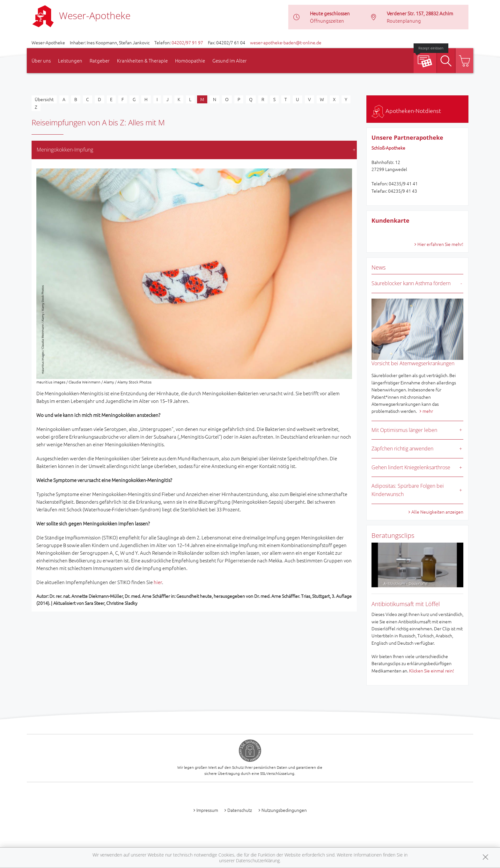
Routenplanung (404, 21)
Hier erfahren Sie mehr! (440, 244)
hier (158, 582)
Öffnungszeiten (327, 21)
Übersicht (44, 99)
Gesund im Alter (230, 60)
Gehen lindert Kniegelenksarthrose (411, 467)
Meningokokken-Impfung (65, 150)
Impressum (207, 810)
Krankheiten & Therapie (142, 60)
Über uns (41, 60)
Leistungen (70, 60)
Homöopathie (190, 60)
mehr (428, 411)
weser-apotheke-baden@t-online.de (286, 42)
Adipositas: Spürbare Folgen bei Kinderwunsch (408, 490)
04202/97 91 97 (187, 42)
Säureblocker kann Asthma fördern (411, 283)
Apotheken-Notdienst (406, 111)
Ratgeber (100, 60)
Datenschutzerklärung (258, 861)
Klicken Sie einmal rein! (432, 671)
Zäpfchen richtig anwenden (402, 449)
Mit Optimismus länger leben (404, 430)
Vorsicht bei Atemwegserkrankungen (413, 363)
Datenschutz (240, 810)
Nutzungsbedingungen (284, 810)
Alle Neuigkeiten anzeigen (437, 512)
